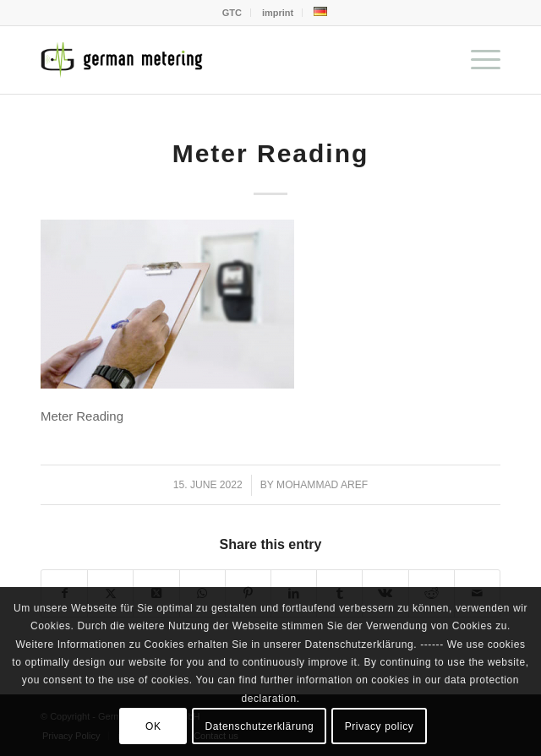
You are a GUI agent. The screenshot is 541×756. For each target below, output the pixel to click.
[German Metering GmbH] (224, 60)
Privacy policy (380, 726)
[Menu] (477, 60)
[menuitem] (232, 13)
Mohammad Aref (322, 485)
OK (153, 726)
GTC (232, 13)
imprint (278, 13)
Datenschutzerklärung (260, 726)
